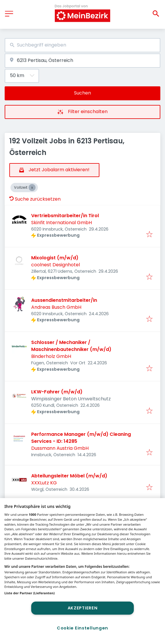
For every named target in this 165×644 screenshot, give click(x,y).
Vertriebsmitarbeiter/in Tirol (65, 216)
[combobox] (82, 45)
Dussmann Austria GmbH (60, 448)
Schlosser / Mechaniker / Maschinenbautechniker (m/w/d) (71, 346)
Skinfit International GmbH (62, 223)
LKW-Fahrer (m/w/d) (57, 392)
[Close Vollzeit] (32, 188)
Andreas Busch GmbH (56, 307)
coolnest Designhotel (56, 265)
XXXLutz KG (44, 483)
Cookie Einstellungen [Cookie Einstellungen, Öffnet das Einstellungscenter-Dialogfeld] (82, 628)
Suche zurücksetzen (35, 199)
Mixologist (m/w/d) (55, 258)
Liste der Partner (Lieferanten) (30, 593)
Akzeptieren (83, 608)
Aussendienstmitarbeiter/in (64, 300)
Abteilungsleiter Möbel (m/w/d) (69, 476)
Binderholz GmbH (51, 356)
